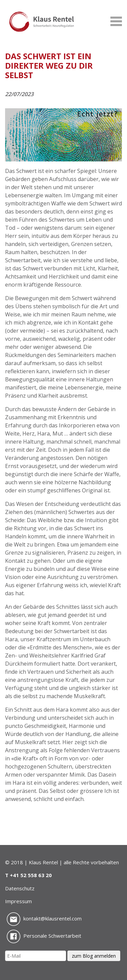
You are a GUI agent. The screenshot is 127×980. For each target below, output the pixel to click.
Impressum (18, 901)
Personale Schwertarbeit (44, 936)
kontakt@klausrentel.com (44, 918)
